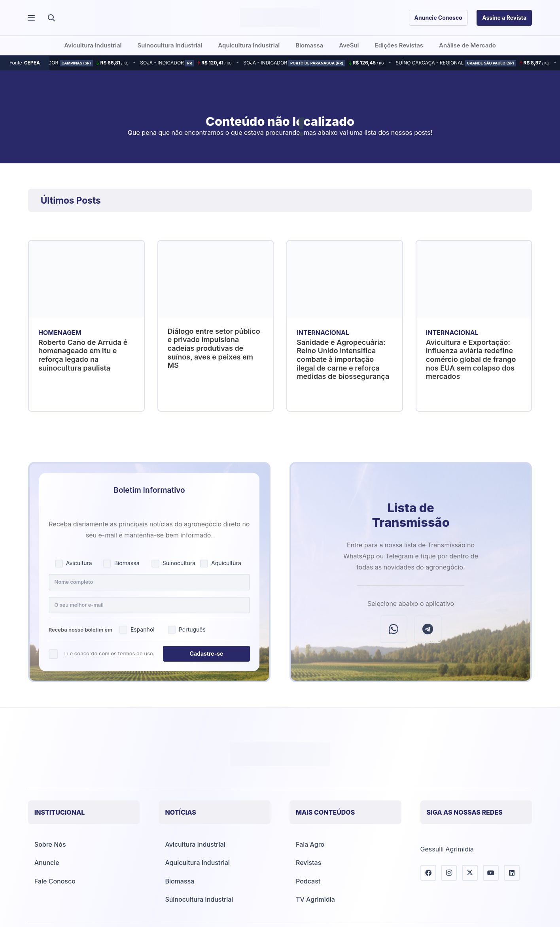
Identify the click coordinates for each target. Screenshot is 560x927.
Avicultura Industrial (195, 844)
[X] (470, 873)
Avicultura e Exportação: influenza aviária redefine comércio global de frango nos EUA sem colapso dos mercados (471, 359)
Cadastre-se (207, 654)
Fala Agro (310, 844)
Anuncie (47, 863)
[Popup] (31, 18)
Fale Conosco (55, 881)
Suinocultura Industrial (199, 899)
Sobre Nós (50, 844)
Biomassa (180, 881)
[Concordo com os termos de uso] (53, 654)
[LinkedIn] (512, 873)
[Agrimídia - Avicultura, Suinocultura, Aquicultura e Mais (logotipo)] (280, 18)
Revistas (308, 863)
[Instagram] (449, 873)
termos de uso (136, 653)
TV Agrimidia (315, 899)
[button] (51, 18)
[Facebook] (428, 873)
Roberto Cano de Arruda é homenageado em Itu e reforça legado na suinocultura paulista (83, 355)
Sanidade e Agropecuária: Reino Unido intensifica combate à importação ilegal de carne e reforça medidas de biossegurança (343, 359)
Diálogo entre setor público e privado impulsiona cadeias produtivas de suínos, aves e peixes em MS (214, 348)
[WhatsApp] (394, 629)
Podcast (308, 881)
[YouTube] (491, 873)
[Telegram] (428, 629)
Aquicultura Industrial (197, 863)
